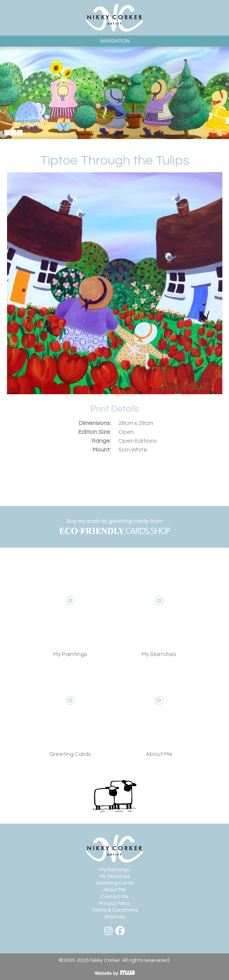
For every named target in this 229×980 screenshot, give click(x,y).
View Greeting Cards (70, 712)
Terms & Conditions (115, 910)
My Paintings (114, 870)
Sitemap (114, 917)
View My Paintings (70, 612)
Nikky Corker (114, 18)
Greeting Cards (115, 883)
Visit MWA (115, 973)
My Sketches (159, 612)
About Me (159, 712)
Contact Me (115, 897)
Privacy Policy (114, 903)
